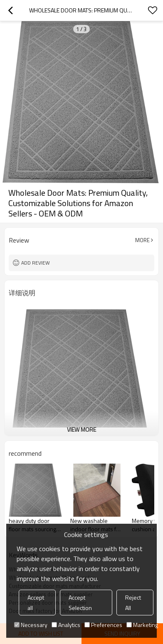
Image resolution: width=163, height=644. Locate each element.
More (142, 240)
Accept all (36, 603)
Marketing (142, 625)
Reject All (133, 603)
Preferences (103, 625)
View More (81, 429)
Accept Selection (80, 603)
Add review (36, 263)
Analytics (66, 625)
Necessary (31, 625)
